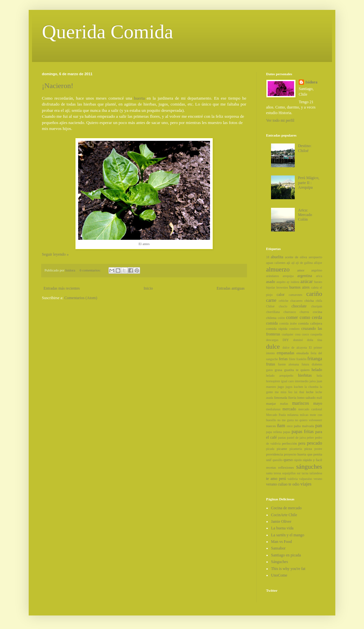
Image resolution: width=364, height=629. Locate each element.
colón (281, 318)
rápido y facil (313, 460)
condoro (294, 329)
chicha (309, 300)
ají (293, 263)
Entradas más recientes (62, 288)
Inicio (148, 288)
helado (317, 370)
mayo (318, 403)
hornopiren (273, 381)
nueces (271, 426)
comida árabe (288, 323)
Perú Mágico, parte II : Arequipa (309, 183)
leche (310, 392)
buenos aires (300, 287)
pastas (282, 438)
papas (287, 432)
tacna (305, 473)
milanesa (293, 415)
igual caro (287, 381)
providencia (274, 454)
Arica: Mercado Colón (305, 215)
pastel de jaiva (296, 438)
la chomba (312, 387)
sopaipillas (289, 473)
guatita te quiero (297, 370)
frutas (271, 364)
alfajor (318, 263)
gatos (269, 370)
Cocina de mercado (286, 508)
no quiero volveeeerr (309, 420)
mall (319, 398)
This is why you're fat (288, 569)
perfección (289, 443)
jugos (289, 387)
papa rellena (274, 432)
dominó (298, 340)
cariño (314, 294)
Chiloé (270, 306)
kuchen (298, 387)
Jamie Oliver (281, 521)
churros (304, 312)
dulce (273, 346)
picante (282, 449)
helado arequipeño (280, 376)
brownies (282, 287)
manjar (271, 403)
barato (318, 282)
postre (318, 449)
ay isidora (293, 282)
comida (272, 323)
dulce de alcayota (295, 347)
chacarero (296, 301)
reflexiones (286, 467)
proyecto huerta (295, 454)
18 (268, 257)
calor (281, 295)
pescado (315, 443)
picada (270, 449)
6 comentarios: (91, 270)
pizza (308, 449)
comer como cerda (304, 317)
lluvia (292, 397)
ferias (283, 359)
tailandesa (316, 473)
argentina (305, 276)
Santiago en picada (286, 555)
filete (292, 359)
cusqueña (316, 334)
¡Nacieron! (58, 86)
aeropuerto (315, 257)
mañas (284, 404)
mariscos (301, 403)
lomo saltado (306, 397)
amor (301, 270)
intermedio (302, 381)
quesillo (277, 460)
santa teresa (273, 473)
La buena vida (282, 528)
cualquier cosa (291, 334)
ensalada (303, 353)
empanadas (285, 353)
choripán (317, 306)
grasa (278, 370)
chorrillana (273, 312)
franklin (301, 359)
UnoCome (279, 575)
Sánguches (279, 562)
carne (271, 300)
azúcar (307, 281)
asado (271, 282)
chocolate (299, 306)
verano (318, 479)
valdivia (293, 479)
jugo (281, 387)
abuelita (277, 257)
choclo (283, 306)
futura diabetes (312, 364)
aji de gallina (304, 263)
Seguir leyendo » (55, 254)
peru (302, 443)
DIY (286, 340)
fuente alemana (288, 364)
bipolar (271, 287)
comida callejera (310, 323)
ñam (281, 425)
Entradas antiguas (231, 288)
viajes (306, 484)
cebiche (283, 301)
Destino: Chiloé (305, 148)
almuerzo (278, 269)
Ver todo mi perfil (280, 120)
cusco (305, 334)
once (290, 426)
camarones (296, 295)
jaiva (313, 381)
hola (319, 376)
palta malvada (304, 426)
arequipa (288, 276)
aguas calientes (276, 263)
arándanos (273, 276)
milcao (304, 415)
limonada (281, 397)
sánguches (309, 467)
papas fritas (303, 431)
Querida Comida (107, 32)
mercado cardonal (310, 409)
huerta (139, 98)
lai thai (299, 392)
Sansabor (278, 548)
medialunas (273, 409)
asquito (281, 282)
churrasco (290, 312)
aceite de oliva (296, 257)
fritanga (315, 359)
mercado (289, 409)
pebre (310, 438)
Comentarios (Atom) (81, 298)
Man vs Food (281, 542)
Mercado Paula (276, 415)
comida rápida (277, 329)
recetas (271, 467)
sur (299, 473)
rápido (298, 460)
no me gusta (285, 420)
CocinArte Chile (284, 515)
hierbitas (305, 375)
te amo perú (276, 479)
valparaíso (305, 479)
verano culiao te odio (283, 484)
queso (288, 460)
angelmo (317, 270)
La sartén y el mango (288, 535)
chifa (319, 301)
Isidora (311, 82)
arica (319, 276)
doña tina (315, 340)
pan (319, 425)
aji (288, 263)
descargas (272, 340)
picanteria (296, 449)
